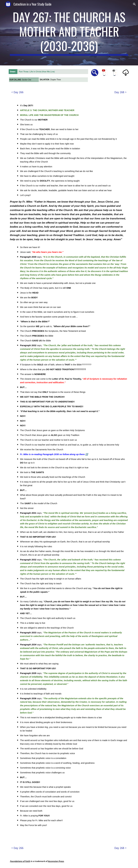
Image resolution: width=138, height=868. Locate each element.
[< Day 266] (17, 92)
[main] (69, 33)
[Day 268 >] (120, 92)
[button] (134, 4)
